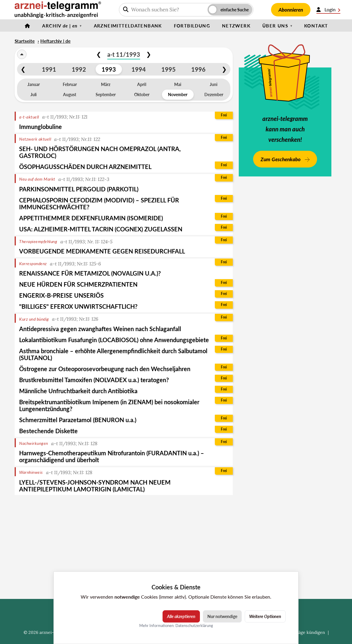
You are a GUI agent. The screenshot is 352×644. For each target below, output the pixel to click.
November (178, 94)
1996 (198, 69)
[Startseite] (27, 26)
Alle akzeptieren (181, 616)
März (106, 84)
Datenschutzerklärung (194, 625)
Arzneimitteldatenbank (128, 26)
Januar (34, 84)
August (70, 94)
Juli (34, 94)
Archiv (60, 26)
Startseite (25, 41)
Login (328, 10)
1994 (139, 69)
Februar (70, 84)
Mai (178, 84)
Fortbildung (192, 26)
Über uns (275, 26)
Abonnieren (291, 10)
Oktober (142, 94)
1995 (169, 69)
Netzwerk (236, 26)
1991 (49, 69)
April (142, 84)
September (106, 94)
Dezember (214, 94)
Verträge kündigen (307, 632)
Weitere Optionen (265, 616)
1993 (109, 69)
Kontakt (316, 26)
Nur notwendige (222, 616)
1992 (79, 69)
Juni (214, 84)
